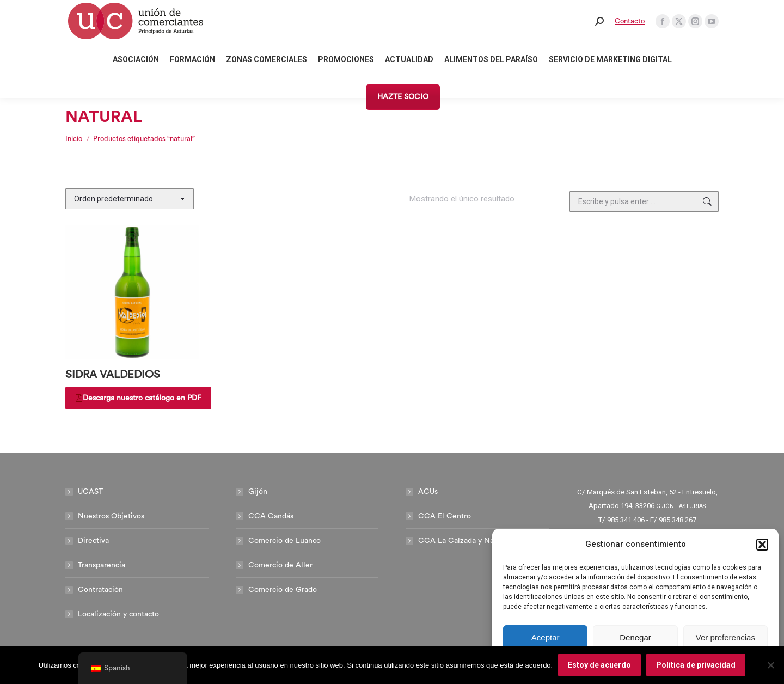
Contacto (630, 21)
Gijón (258, 492)
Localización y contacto (118, 614)
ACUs (428, 492)
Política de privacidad (696, 665)
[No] (770, 665)
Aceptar (546, 637)
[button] (762, 545)
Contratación (100, 590)
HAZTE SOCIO (403, 97)
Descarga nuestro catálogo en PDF (138, 398)
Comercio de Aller (280, 565)
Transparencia (102, 565)
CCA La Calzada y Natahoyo (468, 541)
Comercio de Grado (283, 590)
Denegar (635, 637)
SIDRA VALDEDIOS (113, 375)
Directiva (93, 541)
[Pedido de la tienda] (130, 199)
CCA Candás (271, 516)
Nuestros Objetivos (111, 516)
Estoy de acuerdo (599, 665)
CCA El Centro (445, 516)
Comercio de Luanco (284, 541)
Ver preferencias (725, 637)
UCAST (90, 492)
